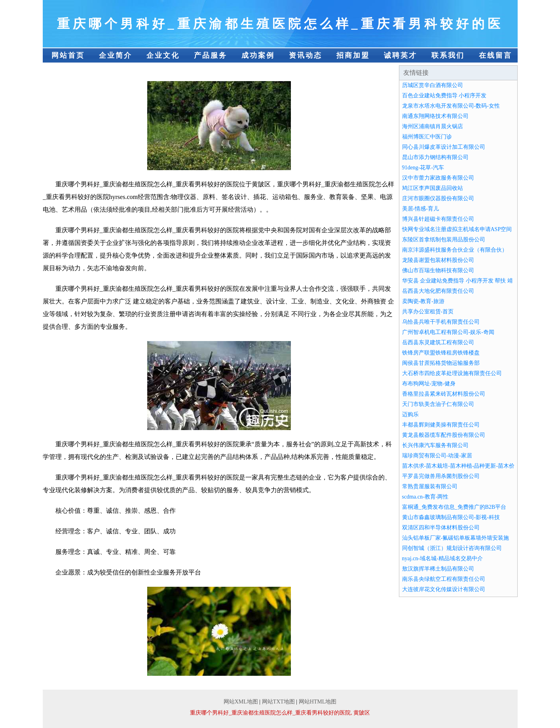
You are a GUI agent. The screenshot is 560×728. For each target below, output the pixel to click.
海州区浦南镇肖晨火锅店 (433, 126)
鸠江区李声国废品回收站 (433, 188)
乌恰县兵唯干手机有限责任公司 (441, 322)
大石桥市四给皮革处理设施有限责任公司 (452, 373)
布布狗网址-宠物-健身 (429, 384)
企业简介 (116, 55)
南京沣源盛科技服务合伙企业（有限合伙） (455, 250)
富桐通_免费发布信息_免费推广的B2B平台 (454, 507)
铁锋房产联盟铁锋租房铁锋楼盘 (441, 353)
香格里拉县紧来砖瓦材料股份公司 (444, 394)
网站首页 (68, 55)
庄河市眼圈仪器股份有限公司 (438, 198)
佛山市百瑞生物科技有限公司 (438, 270)
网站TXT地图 (278, 702)
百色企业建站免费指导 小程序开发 (444, 96)
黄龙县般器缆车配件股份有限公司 (444, 435)
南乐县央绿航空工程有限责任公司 (444, 579)
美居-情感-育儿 (420, 209)
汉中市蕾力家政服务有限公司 (438, 178)
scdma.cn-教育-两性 (425, 497)
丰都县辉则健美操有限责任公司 (441, 425)
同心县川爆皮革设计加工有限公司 (444, 147)
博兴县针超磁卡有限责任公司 (438, 219)
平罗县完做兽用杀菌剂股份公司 (441, 476)
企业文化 (163, 55)
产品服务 (211, 55)
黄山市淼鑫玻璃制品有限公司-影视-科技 (451, 517)
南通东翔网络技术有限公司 (435, 116)
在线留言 (495, 55)
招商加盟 (353, 55)
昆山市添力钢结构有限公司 (435, 157)
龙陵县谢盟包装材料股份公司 (438, 260)
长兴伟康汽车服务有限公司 (435, 445)
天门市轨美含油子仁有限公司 (438, 404)
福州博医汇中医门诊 (427, 137)
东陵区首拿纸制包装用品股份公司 (444, 240)
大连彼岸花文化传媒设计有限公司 (444, 589)
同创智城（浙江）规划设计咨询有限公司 (452, 548)
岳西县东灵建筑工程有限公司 (438, 342)
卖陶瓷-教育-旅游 (423, 301)
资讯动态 (306, 55)
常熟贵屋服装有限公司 (430, 486)
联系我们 (448, 55)
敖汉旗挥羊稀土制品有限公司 (438, 569)
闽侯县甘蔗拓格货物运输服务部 (441, 363)
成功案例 (258, 55)
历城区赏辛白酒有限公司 (433, 85)
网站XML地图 (241, 702)
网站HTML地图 (318, 702)
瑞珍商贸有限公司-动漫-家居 (437, 456)
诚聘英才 (401, 55)
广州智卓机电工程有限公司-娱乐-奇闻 (448, 332)
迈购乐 (410, 414)
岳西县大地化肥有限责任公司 (438, 291)
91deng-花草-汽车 (423, 168)
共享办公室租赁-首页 (428, 312)
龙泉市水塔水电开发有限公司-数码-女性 (451, 106)
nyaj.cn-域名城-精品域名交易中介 (442, 558)
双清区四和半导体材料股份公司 (441, 528)
